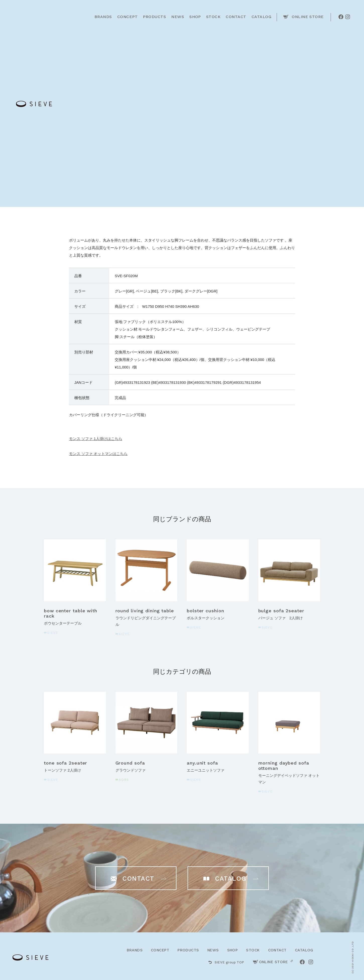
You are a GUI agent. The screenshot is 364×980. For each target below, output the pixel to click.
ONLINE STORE (270, 962)
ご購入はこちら (236, 135)
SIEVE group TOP (226, 962)
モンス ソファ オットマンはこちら (98, 454)
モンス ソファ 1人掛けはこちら (96, 439)
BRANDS (135, 950)
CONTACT (277, 950)
